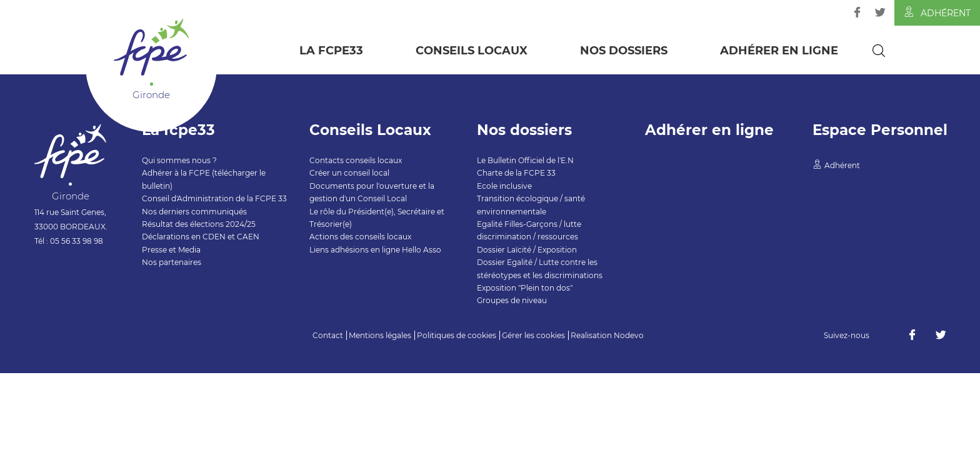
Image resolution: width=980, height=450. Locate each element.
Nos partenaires (172, 262)
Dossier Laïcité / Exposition (527, 250)
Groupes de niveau (512, 300)
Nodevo (629, 335)
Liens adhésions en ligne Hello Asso (375, 250)
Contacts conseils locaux (356, 160)
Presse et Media (171, 250)
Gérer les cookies (533, 335)
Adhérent (937, 12)
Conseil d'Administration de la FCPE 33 (214, 198)
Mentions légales (380, 335)
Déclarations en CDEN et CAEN (201, 237)
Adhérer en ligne (779, 51)
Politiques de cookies (457, 335)
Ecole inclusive (504, 186)
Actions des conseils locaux (360, 237)
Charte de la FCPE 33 (516, 173)
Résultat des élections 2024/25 (199, 224)
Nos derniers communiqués (194, 212)
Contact (328, 335)
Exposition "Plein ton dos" (525, 288)
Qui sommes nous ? (179, 160)
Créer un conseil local (349, 173)
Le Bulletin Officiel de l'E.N (525, 160)
